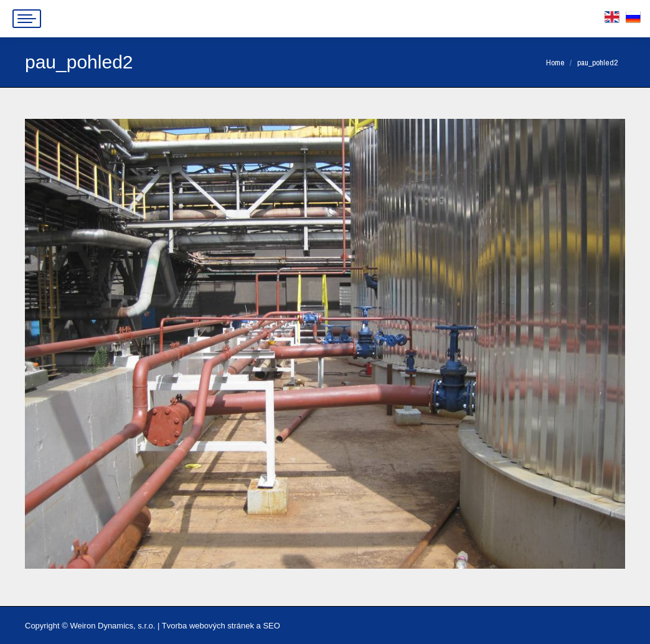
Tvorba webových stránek (208, 626)
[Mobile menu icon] (27, 19)
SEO (271, 626)
